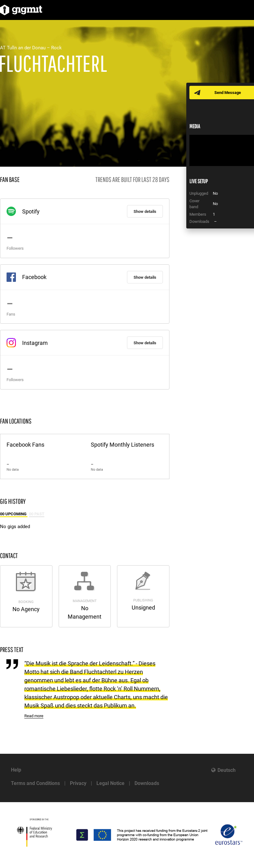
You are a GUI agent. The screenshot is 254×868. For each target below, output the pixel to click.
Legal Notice (110, 783)
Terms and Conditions (35, 783)
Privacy (78, 783)
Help (16, 770)
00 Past (37, 514)
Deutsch (227, 770)
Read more (34, 716)
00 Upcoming (14, 514)
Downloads (147, 783)
